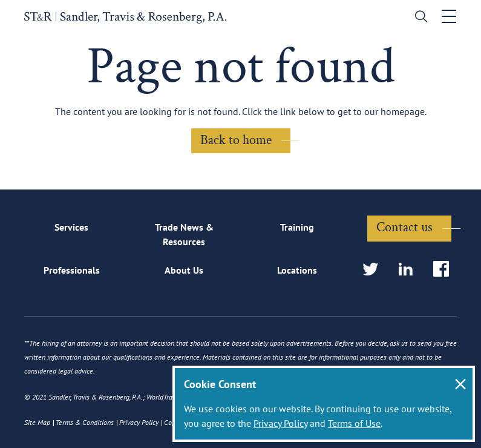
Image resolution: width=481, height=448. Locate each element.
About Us (184, 270)
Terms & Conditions (85, 422)
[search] (418, 18)
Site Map (37, 422)
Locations (297, 270)
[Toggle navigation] (449, 16)
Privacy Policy (280, 423)
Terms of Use (354, 423)
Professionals (72, 270)
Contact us (404, 227)
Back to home (236, 140)
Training (297, 227)
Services (71, 227)
